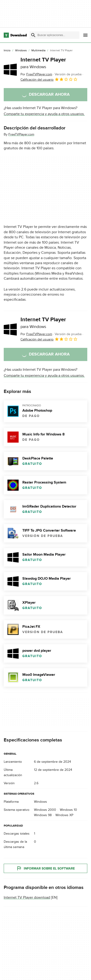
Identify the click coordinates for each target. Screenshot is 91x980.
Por (36, 74)
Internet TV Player (43, 63)
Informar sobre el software (45, 868)
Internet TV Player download (27, 897)
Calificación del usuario (49, 79)
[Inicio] (7, 51)
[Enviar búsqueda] (33, 35)
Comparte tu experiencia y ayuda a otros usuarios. (44, 114)
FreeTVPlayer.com (21, 134)
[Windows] (21, 51)
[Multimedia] (38, 51)
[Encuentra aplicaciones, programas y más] (54, 35)
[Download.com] (15, 35)
